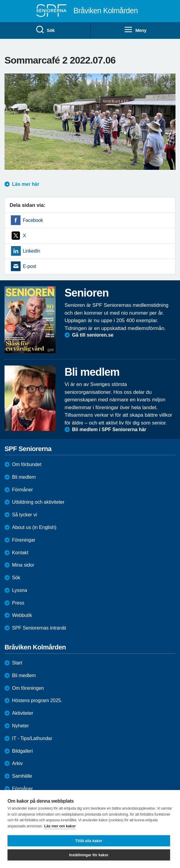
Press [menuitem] (18, 603)
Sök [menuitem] (45, 30)
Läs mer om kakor (60, 826)
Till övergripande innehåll (0, 0)
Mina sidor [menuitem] (23, 565)
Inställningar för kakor (89, 855)
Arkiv (17, 763)
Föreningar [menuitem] (24, 540)
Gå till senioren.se (93, 335)
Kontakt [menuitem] (20, 553)
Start (17, 663)
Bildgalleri (22, 751)
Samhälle (22, 776)
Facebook (33, 220)
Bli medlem (24, 477)
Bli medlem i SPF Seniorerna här (109, 429)
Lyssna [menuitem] (20, 590)
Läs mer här (26, 184)
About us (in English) (34, 527)
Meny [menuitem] (135, 30)
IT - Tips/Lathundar (32, 738)
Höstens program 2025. (37, 700)
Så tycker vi (24, 515)
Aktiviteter (23, 713)
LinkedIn (31, 251)
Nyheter (20, 726)
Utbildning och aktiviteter (38, 502)
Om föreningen (28, 688)
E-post (29, 266)
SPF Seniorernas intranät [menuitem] (39, 628)
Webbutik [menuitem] (22, 615)
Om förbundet (27, 464)
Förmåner (22, 490)
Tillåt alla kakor (89, 841)
